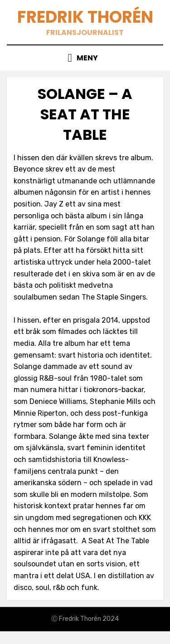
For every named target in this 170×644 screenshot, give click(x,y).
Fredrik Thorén (85, 17)
